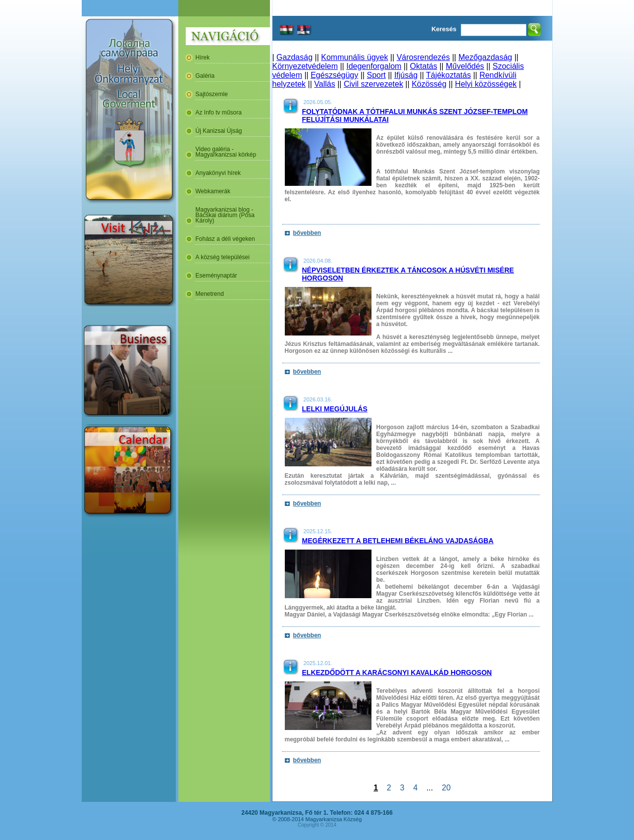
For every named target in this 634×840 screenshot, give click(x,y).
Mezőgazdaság (485, 57)
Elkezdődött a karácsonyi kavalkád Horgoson (397, 672)
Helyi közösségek (486, 84)
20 (446, 788)
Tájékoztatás (449, 75)
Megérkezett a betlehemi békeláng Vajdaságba (398, 541)
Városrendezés (423, 57)
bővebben (307, 233)
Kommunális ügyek (354, 57)
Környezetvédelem (305, 66)
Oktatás (424, 66)
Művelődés (465, 66)
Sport (376, 75)
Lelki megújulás (335, 409)
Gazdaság (294, 57)
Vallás (324, 84)
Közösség (429, 84)
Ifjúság (406, 75)
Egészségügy (334, 75)
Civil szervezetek (373, 84)
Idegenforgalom (374, 66)
